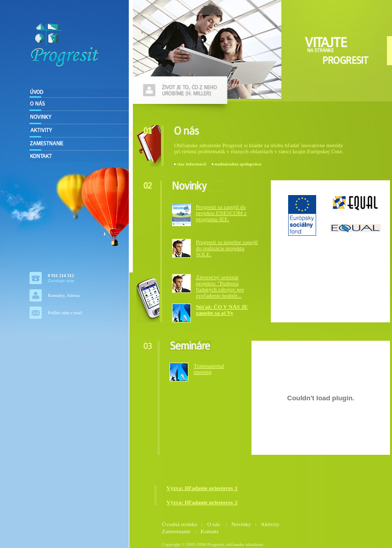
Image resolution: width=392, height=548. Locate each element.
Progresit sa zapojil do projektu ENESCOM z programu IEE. (221, 213)
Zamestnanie (176, 531)
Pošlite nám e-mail (65, 313)
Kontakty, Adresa (64, 295)
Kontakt (209, 531)
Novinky (242, 524)
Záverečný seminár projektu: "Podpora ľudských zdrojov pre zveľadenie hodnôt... (220, 286)
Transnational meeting (209, 369)
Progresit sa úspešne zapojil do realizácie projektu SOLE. (227, 248)
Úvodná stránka (179, 524)
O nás (214, 524)
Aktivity (270, 524)
